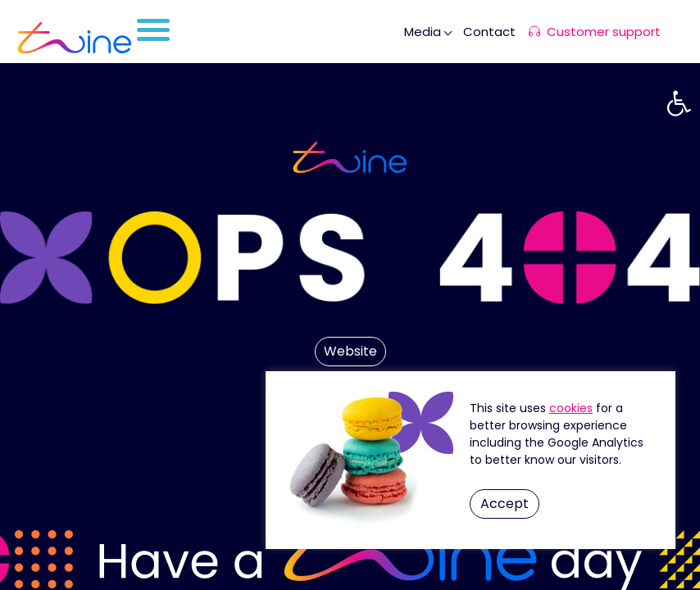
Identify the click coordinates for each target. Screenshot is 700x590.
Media (423, 32)
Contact (489, 32)
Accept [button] (505, 504)
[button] (679, 103)
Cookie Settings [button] (571, 408)
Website (350, 351)
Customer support (604, 32)
